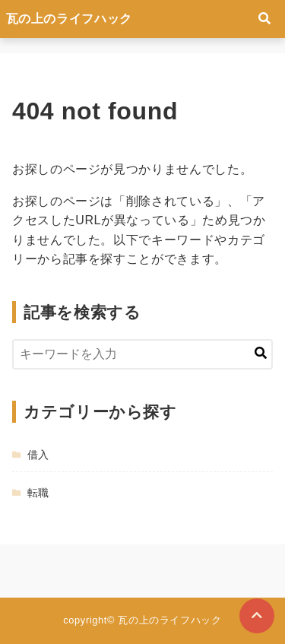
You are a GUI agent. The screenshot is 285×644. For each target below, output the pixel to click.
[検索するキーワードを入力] (142, 354)
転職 (38, 493)
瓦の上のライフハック (69, 19)
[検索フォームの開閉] (264, 19)
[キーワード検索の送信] (261, 354)
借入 (38, 455)
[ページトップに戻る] (257, 616)
